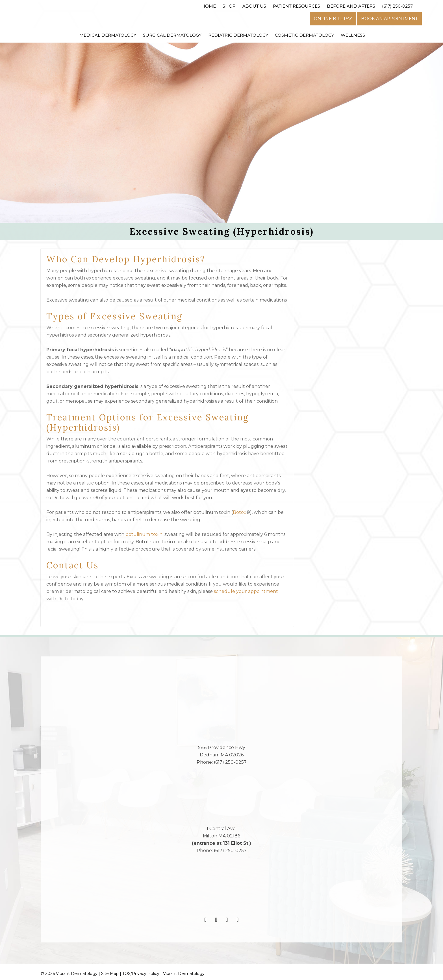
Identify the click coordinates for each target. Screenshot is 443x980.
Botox (240, 513)
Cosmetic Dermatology (304, 35)
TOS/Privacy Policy (141, 974)
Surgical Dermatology (172, 35)
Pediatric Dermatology (238, 35)
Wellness (353, 35)
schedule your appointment (246, 592)
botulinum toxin (144, 535)
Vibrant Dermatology (184, 974)
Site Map (110, 974)
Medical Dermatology (108, 35)
